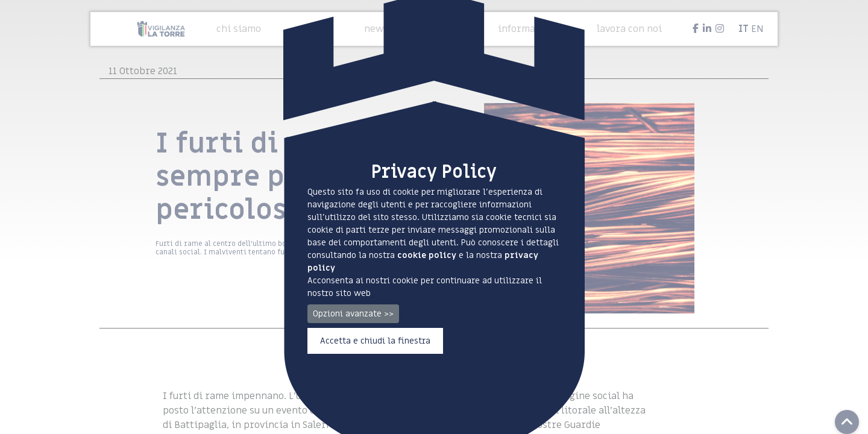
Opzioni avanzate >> (353, 314)
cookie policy (427, 255)
